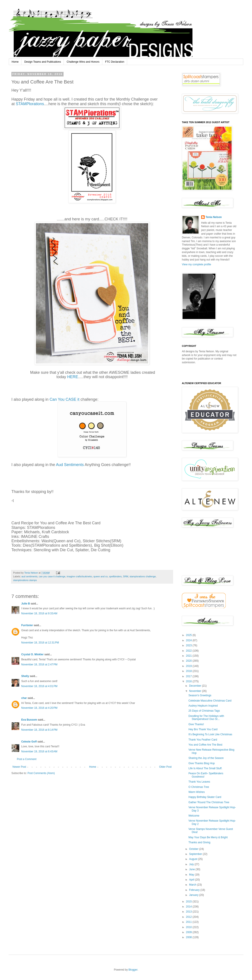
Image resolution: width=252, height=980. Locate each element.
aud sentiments (29, 576)
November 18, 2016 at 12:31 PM (40, 643)
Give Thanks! (196, 724)
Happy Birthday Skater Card (205, 797)
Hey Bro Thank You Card (203, 729)
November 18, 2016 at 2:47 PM (39, 665)
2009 (189, 932)
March (193, 885)
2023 (189, 645)
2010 (189, 927)
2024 (189, 640)
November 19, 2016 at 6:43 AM (39, 751)
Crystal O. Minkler (32, 654)
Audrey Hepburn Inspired (203, 706)
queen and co (100, 576)
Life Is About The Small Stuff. (205, 768)
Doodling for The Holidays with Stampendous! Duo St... (206, 718)
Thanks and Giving (199, 842)
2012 (189, 917)
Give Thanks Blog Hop (202, 763)
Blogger (133, 970)
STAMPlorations (30, 104)
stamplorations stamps (25, 580)
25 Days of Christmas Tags (204, 711)
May (192, 875)
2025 (189, 635)
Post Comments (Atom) (41, 773)
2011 (189, 922)
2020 (189, 661)
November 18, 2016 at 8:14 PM (39, 730)
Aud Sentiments (70, 465)
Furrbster (27, 625)
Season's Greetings (200, 695)
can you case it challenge (52, 576)
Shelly (25, 676)
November (196, 691)
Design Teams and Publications (43, 62)
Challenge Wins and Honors (83, 62)
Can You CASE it (65, 399)
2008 (189, 937)
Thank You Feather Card (203, 740)
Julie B (26, 604)
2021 (189, 656)
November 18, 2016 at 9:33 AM (39, 613)
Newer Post (19, 767)
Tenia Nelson (214, 217)
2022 (189, 651)
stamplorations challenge (143, 576)
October (194, 849)
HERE (73, 377)
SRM (126, 576)
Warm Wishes (197, 792)
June (192, 869)
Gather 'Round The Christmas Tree (209, 802)
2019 (189, 666)
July (192, 864)
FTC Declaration (115, 62)
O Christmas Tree (199, 787)
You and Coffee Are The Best (205, 745)
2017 (189, 676)
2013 (189, 912)
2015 (189, 902)
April (192, 880)
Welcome (194, 816)
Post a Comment (27, 759)
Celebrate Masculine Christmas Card (210, 701)
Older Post (165, 767)
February (195, 890)
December (196, 686)
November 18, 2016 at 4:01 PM (39, 686)
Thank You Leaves (199, 782)
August (194, 859)
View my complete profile (196, 264)
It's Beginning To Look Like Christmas (210, 734)
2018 (189, 671)
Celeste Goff (29, 742)
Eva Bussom (29, 720)
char (24, 698)
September (196, 854)
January (194, 895)
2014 (189, 907)
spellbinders (115, 576)
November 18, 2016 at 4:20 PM (39, 708)
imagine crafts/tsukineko (79, 576)
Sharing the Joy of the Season (206, 758)
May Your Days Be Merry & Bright (208, 837)
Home (15, 62)
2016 (189, 681)
